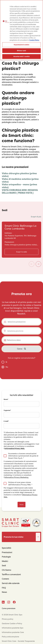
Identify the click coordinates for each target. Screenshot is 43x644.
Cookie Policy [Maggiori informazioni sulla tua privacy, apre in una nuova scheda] (34, 40)
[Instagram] (9, 602)
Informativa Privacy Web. (15, 448)
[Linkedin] (3, 602)
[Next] (38, 264)
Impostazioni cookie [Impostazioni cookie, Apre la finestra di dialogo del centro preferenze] (21, 45)
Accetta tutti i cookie (21, 56)
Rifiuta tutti (22, 51)
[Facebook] (14, 602)
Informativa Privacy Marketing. (17, 477)
